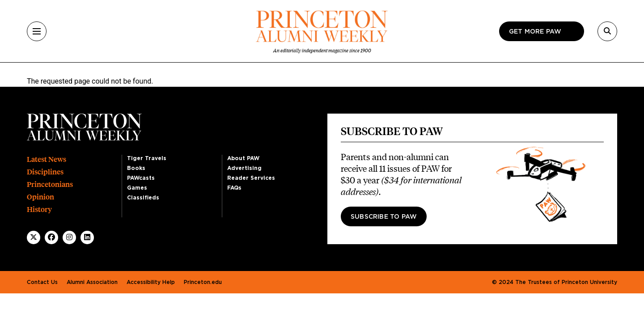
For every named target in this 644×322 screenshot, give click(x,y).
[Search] (607, 31)
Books (136, 168)
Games (137, 188)
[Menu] (37, 31)
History (39, 210)
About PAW (243, 158)
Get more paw (535, 32)
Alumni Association (92, 282)
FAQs (234, 188)
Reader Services (251, 178)
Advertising (244, 168)
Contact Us (42, 282)
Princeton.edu (203, 282)
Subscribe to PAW (384, 217)
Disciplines (45, 172)
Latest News (47, 159)
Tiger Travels (147, 158)
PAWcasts (141, 178)
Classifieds (143, 198)
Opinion (40, 197)
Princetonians (50, 184)
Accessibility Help (151, 282)
